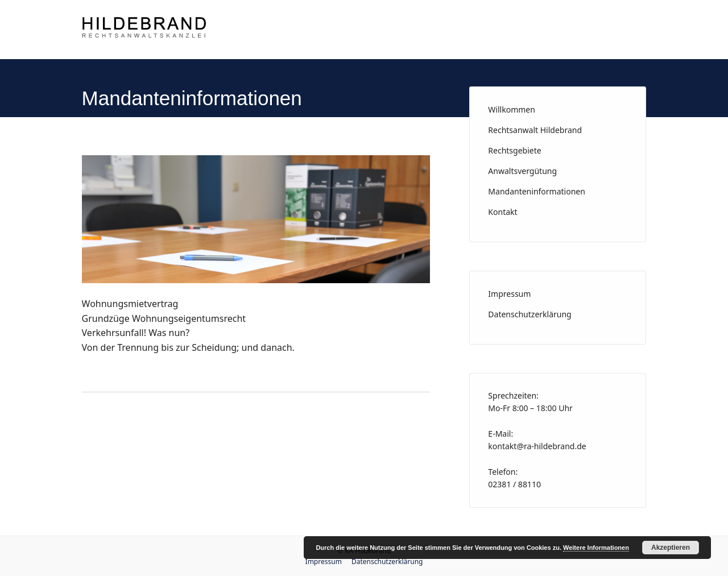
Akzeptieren (671, 548)
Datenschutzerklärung (530, 314)
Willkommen (512, 109)
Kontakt (502, 212)
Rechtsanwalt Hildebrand (535, 130)
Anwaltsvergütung (522, 171)
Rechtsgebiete (514, 150)
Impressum (509, 294)
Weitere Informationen (596, 548)
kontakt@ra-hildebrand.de (537, 446)
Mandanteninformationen (537, 191)
